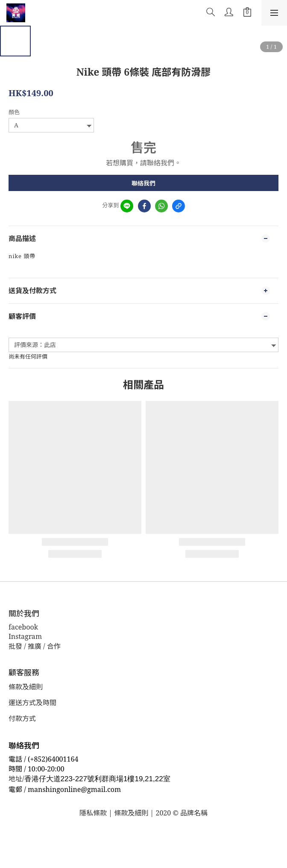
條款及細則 (26, 687)
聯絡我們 (143, 183)
